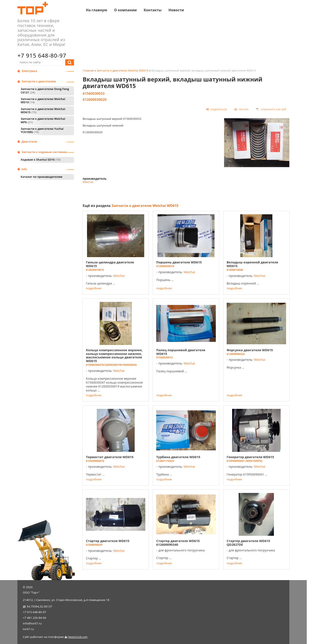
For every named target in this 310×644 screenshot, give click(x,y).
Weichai (88, 182)
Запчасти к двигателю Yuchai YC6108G (42, 130)
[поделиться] (216, 109)
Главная (88, 70)
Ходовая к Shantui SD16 (41, 160)
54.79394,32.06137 (39, 606)
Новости (176, 10)
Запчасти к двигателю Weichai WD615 (43, 111)
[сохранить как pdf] (271, 109)
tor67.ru (28, 629)
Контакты (152, 10)
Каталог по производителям (42, 177)
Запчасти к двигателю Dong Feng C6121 (45, 91)
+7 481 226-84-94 (34, 618)
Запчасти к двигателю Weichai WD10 (43, 101)
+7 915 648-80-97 (42, 55)
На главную (96, 10)
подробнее (94, 288)
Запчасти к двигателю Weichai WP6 (43, 120)
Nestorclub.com (78, 637)
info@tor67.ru (32, 623)
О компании (125, 10)
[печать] (241, 109)
